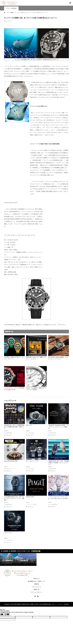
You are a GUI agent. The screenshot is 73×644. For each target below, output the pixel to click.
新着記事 (36, 584)
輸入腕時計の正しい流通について (36, 581)
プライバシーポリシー (36, 592)
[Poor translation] (7, 614)
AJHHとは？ (36, 579)
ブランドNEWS (11, 8)
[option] (9, 559)
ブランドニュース (36, 587)
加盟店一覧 (36, 589)
